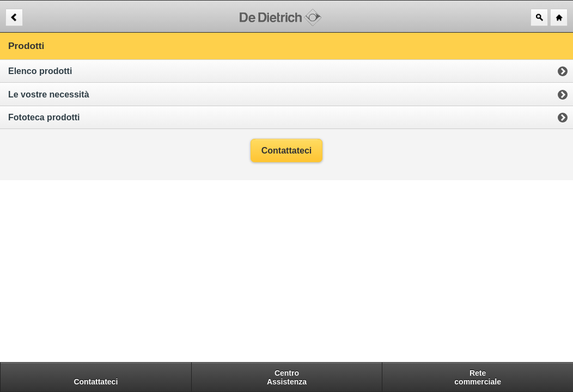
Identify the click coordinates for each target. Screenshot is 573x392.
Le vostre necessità (49, 94)
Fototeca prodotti (44, 117)
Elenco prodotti (40, 71)
